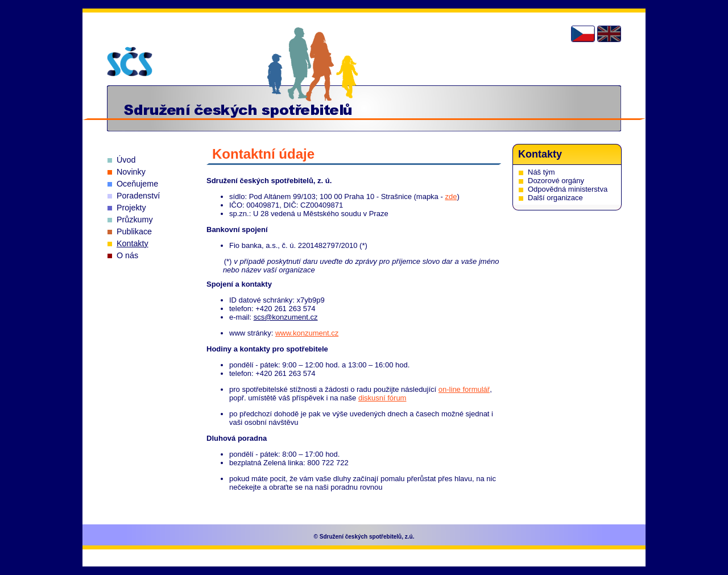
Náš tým (541, 172)
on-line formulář (464, 389)
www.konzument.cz (307, 333)
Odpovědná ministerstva (568, 189)
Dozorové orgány (556, 181)
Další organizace (555, 198)
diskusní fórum (382, 398)
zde (451, 197)
